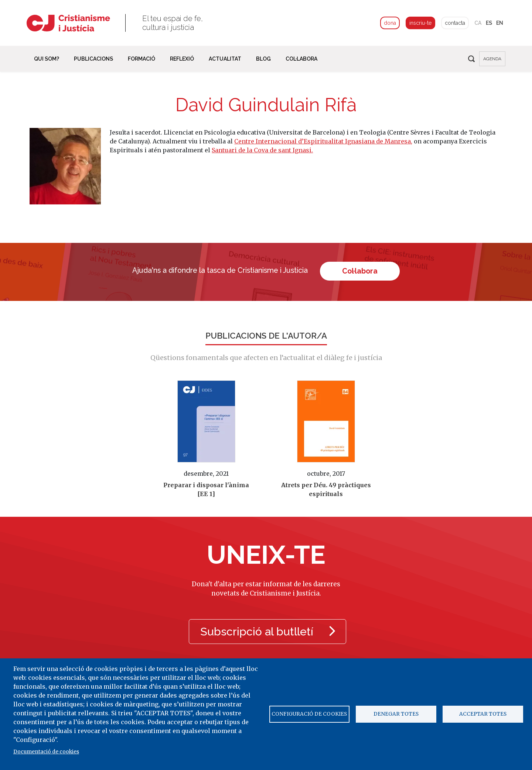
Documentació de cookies (46, 752)
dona (390, 23)
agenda (492, 59)
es (489, 23)
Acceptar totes (483, 714)
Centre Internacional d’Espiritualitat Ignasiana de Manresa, (323, 141)
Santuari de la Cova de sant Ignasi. (262, 150)
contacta (455, 23)
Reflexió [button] (182, 59)
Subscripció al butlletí (268, 631)
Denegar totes (396, 714)
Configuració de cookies (309, 714)
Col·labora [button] (301, 59)
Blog (263, 59)
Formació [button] (141, 59)
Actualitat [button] (225, 59)
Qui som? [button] (47, 59)
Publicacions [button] (93, 59)
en (500, 23)
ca (478, 23)
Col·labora (360, 271)
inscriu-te (420, 23)
